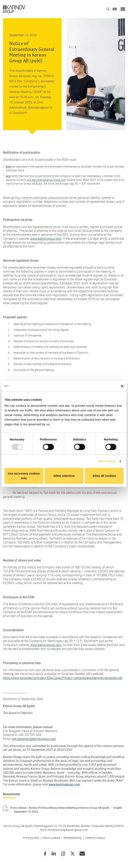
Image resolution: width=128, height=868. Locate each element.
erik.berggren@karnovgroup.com (47, 180)
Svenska (115, 9)
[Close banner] (122, 386)
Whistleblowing (73, 838)
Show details (107, 461)
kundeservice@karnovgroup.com (68, 830)
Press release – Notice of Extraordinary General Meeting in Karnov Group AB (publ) (60, 808)
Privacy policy (31, 838)
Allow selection (64, 476)
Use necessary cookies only (24, 476)
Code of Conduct (95, 838)
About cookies (51, 838)
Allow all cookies (104, 476)
